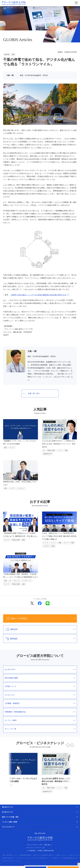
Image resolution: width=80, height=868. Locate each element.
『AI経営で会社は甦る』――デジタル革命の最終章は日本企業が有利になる (38, 295)
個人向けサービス (7, 807)
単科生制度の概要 (40, 678)
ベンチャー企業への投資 (10, 822)
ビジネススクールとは (23, 858)
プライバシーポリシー (34, 845)
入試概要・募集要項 (40, 703)
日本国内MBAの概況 (25, 855)
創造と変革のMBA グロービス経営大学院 (14, 8)
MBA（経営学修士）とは (10, 855)
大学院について (40, 686)
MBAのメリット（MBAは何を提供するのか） (66, 858)
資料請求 (39, 629)
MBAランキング (74, 855)
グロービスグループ (8, 827)
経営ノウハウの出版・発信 (10, 817)
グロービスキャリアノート (11, 861)
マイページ (40, 848)
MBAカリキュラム (62, 855)
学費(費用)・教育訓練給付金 (40, 712)
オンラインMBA (40, 720)
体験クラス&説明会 (39, 618)
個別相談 (39, 639)
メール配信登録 (31, 851)
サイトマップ (30, 848)
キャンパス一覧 (40, 729)
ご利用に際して (48, 845)
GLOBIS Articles (30, 8)
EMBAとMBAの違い (8, 858)
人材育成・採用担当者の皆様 (46, 851)
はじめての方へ (40, 669)
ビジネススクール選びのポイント (41, 858)
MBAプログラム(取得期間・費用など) (44, 855)
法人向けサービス (7, 812)
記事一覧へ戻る (31, 393)
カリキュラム (40, 695)
